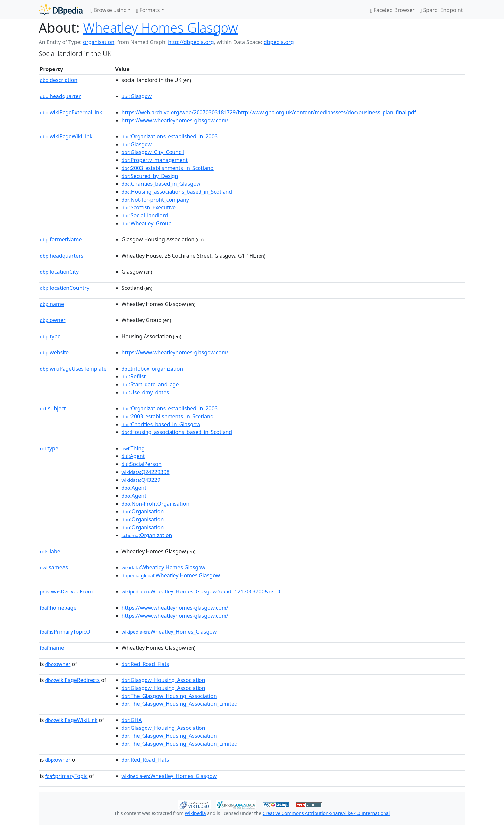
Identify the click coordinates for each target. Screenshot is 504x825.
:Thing (133, 448)
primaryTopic (66, 776)
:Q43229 (141, 480)
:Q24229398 (146, 472)
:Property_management (155, 160)
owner (53, 320)
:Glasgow (137, 96)
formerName (61, 239)
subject (53, 408)
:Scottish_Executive (149, 207)
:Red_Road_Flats (146, 664)
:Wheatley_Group (147, 223)
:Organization (147, 535)
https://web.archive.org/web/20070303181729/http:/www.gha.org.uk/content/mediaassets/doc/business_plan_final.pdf (269, 112)
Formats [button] (148, 10)
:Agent (133, 456)
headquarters (62, 256)
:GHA (132, 720)
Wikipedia (195, 813)
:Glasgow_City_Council (153, 152)
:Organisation (143, 511)
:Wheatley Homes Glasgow (164, 567)
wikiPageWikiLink (66, 136)
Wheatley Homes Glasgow (160, 27)
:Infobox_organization (153, 369)
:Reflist (134, 376)
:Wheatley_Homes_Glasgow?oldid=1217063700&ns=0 (201, 591)
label (51, 551)
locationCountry (65, 288)
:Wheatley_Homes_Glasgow (169, 632)
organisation (99, 42)
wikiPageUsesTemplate (73, 369)
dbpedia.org (279, 42)
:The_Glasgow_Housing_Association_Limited (180, 704)
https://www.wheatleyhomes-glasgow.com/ (175, 120)
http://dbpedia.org (191, 42)
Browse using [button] (109, 10)
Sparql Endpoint (441, 10)
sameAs (54, 567)
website (55, 352)
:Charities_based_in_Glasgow (161, 184)
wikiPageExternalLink (71, 112)
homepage (58, 608)
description (59, 80)
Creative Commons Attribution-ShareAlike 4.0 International (326, 813)
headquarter (61, 96)
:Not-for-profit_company (156, 200)
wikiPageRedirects (72, 680)
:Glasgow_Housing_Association (164, 680)
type (50, 336)
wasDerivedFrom (66, 591)
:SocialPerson (142, 464)
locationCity (60, 272)
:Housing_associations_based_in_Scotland (177, 192)
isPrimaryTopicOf (66, 632)
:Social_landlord (145, 215)
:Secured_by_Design (150, 176)
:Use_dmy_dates (145, 392)
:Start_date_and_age (150, 384)
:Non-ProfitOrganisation (156, 504)
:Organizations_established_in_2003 (170, 136)
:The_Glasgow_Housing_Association (169, 696)
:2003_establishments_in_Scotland (168, 168)
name (52, 304)
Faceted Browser (393, 10)
